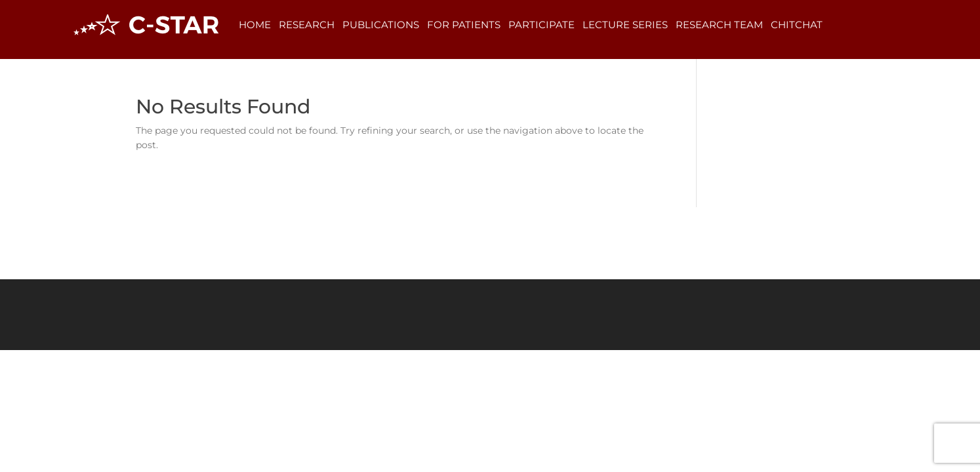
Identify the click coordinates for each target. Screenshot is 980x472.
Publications (381, 25)
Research (307, 25)
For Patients (464, 25)
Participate (541, 25)
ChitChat (797, 25)
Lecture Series (625, 25)
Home (255, 25)
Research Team (719, 25)
